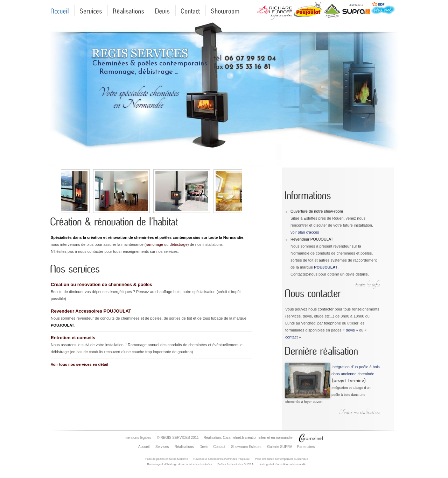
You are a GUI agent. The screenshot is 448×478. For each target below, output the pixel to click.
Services (162, 447)
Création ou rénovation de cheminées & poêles (101, 284)
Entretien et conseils (73, 338)
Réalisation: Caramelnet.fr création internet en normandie (248, 438)
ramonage (155, 244)
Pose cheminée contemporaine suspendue (281, 459)
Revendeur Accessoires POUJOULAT (91, 311)
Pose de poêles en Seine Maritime (167, 459)
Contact (219, 447)
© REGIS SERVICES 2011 (178, 438)
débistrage (178, 244)
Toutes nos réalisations (359, 412)
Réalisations (184, 447)
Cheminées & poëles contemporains (150, 64)
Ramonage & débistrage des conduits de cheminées (179, 464)
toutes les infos (367, 284)
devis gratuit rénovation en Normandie (283, 464)
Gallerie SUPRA (280, 447)
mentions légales (138, 438)
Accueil (144, 447)
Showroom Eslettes (246, 447)
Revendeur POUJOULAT (312, 239)
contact (291, 337)
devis (350, 330)
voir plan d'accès (305, 232)
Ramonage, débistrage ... (139, 72)
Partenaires (306, 447)
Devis (204, 447)
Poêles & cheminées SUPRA (235, 464)
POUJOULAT (326, 267)
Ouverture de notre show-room (317, 211)
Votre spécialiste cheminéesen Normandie (138, 98)
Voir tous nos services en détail (79, 364)
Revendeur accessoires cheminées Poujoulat (222, 459)
